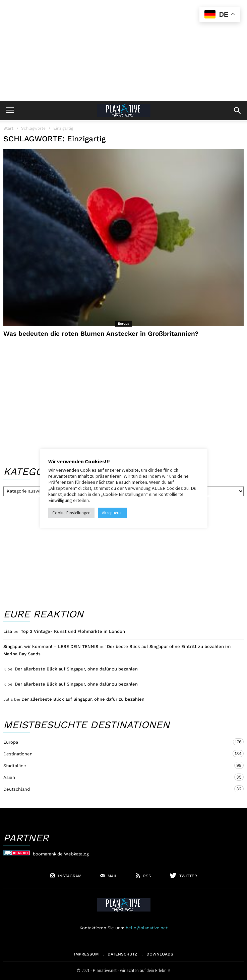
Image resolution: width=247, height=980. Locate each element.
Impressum (86, 954)
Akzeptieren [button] (112, 513)
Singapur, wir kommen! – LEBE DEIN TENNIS (51, 646)
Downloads (160, 954)
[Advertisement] (123, 50)
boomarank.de (48, 854)
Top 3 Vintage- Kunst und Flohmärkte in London (73, 631)
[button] (237, 110)
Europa (124, 323)
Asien (117, 777)
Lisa (8, 631)
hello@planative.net (147, 928)
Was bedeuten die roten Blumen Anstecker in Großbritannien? (101, 334)
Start (8, 128)
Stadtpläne (117, 765)
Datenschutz (122, 954)
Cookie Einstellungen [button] (71, 513)
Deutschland (117, 789)
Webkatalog (76, 854)
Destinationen (117, 754)
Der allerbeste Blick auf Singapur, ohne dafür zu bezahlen (76, 669)
